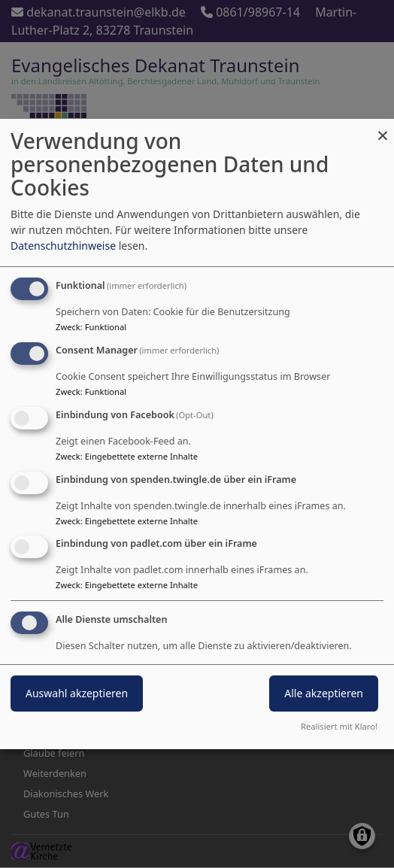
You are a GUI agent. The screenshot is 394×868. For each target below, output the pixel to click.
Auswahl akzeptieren (77, 693)
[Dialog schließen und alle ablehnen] (383, 128)
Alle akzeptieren (324, 693)
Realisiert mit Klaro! (339, 726)
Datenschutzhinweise (63, 246)
